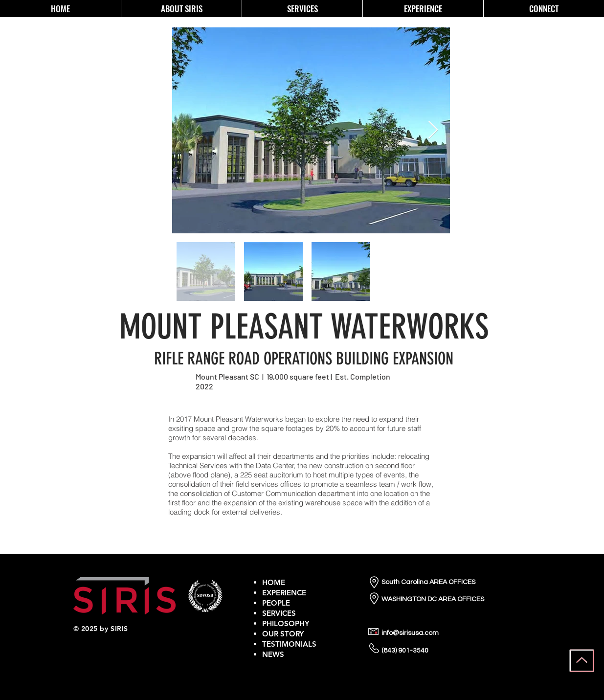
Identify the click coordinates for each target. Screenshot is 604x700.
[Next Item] (433, 130)
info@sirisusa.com (410, 633)
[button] (181, 9)
